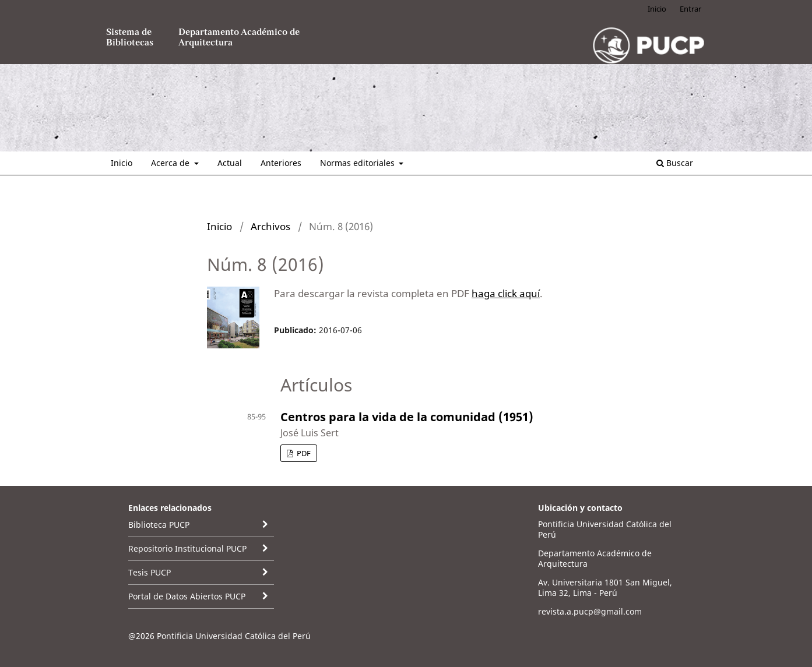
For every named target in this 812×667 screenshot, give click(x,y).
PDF (303, 453)
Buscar (675, 163)
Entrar (690, 9)
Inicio (122, 163)
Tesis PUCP (150, 572)
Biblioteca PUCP (159, 525)
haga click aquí (506, 293)
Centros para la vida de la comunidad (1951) (407, 417)
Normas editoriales (358, 163)
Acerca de (171, 163)
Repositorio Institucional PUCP (187, 548)
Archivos (270, 226)
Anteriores (281, 163)
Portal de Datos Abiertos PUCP (187, 596)
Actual (230, 163)
